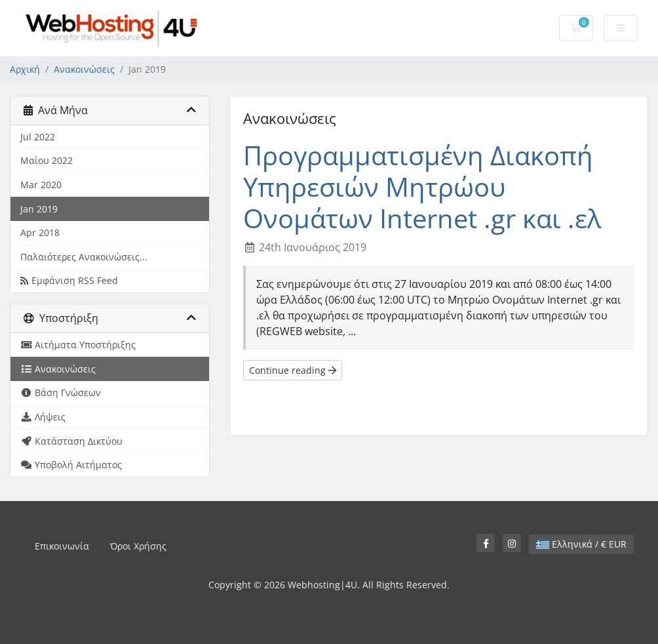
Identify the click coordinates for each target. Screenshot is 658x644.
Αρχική (25, 69)
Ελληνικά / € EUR (581, 544)
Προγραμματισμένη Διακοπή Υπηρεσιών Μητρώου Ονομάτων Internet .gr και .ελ (422, 187)
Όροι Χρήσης (138, 546)
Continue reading (293, 370)
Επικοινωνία (62, 546)
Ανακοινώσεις (84, 69)
